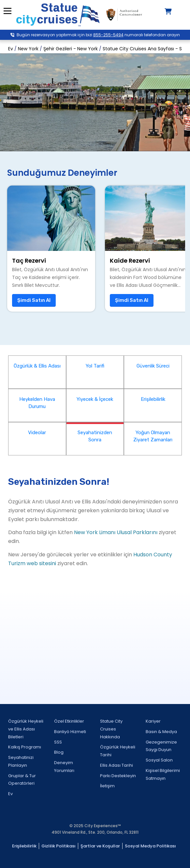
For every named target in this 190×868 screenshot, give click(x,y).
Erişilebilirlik (153, 399)
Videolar (37, 433)
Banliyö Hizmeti (70, 732)
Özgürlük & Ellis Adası (37, 366)
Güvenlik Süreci (153, 366)
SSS (58, 742)
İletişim (107, 786)
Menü (7, 11)
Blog (59, 752)
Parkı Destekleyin (118, 776)
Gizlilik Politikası (58, 846)
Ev (10, 794)
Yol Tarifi (95, 366)
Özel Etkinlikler (69, 721)
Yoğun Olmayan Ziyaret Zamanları (153, 436)
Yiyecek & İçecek (95, 399)
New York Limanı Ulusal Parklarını (116, 532)
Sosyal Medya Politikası (150, 846)
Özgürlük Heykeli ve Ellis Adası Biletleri (26, 729)
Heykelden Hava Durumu (37, 403)
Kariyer (153, 721)
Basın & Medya (161, 732)
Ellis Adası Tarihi (117, 765)
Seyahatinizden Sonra (95, 436)
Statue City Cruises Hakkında (111, 729)
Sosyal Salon (159, 760)
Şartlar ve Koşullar (100, 846)
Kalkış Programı (25, 747)
